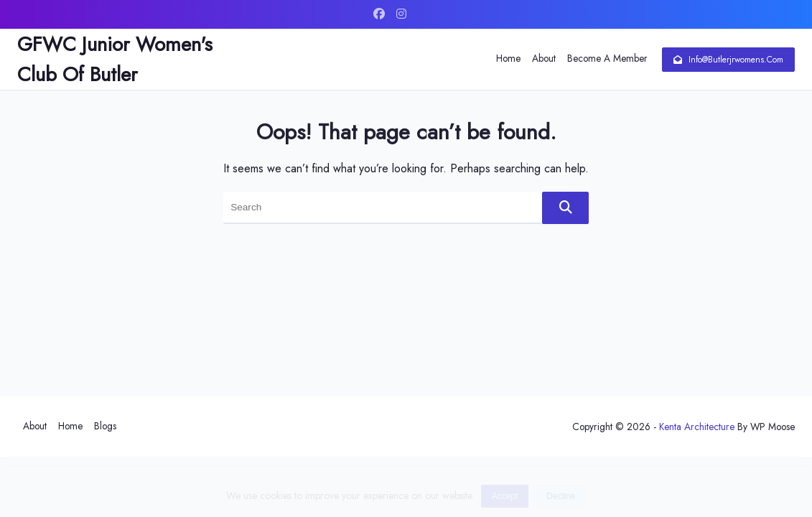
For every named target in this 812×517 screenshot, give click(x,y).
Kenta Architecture (697, 427)
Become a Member (607, 58)
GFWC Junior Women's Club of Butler (115, 59)
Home (508, 58)
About (544, 58)
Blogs (105, 426)
